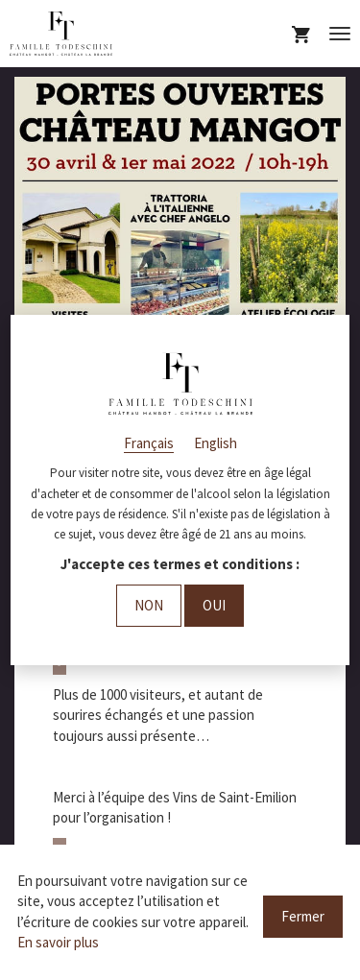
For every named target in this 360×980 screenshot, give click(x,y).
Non (149, 605)
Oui (214, 605)
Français (149, 443)
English (216, 443)
